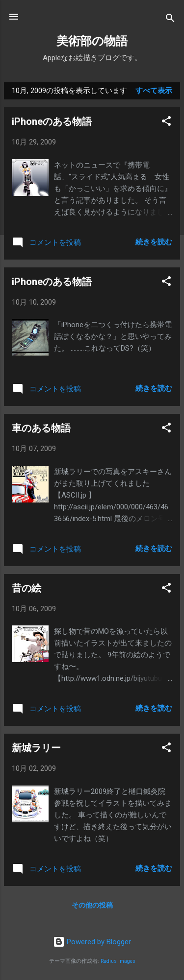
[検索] (170, 20)
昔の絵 (26, 588)
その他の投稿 (92, 905)
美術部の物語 (92, 41)
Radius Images (118, 961)
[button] (166, 123)
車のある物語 (41, 428)
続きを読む (154, 242)
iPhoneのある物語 (52, 121)
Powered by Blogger (92, 942)
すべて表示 (154, 91)
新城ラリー (36, 748)
